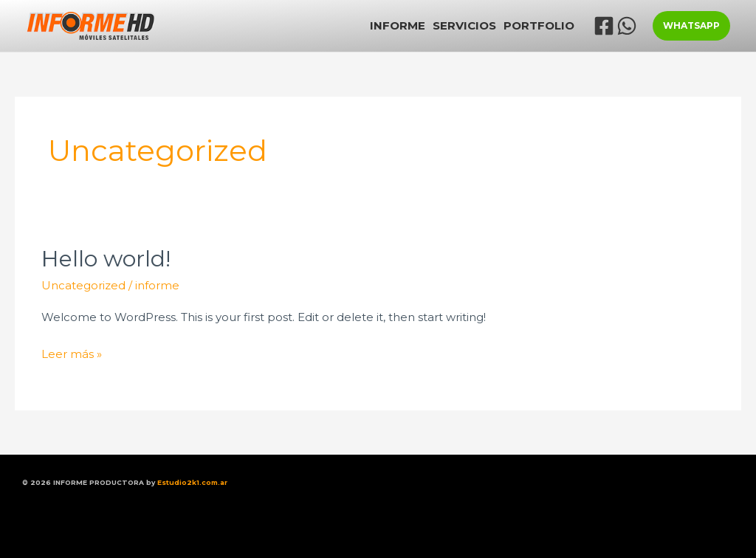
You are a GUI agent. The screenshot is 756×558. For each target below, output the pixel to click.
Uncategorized (83, 285)
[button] (691, 26)
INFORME (398, 25)
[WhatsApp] (627, 26)
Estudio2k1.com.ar (192, 482)
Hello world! (106, 259)
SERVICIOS (464, 25)
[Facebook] (604, 26)
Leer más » (72, 352)
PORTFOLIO (539, 25)
